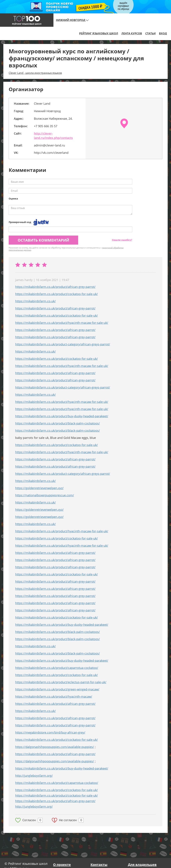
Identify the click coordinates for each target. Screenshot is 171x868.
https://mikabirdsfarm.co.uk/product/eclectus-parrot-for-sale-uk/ (61, 682)
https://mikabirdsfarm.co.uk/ (35, 301)
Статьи (150, 33)
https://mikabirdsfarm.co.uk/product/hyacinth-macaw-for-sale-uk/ (62, 323)
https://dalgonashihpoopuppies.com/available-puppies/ (55, 747)
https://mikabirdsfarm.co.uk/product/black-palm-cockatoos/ (58, 423)
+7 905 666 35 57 (46, 126)
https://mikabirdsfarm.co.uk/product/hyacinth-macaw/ (54, 696)
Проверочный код (20, 222)
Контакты (99, 865)
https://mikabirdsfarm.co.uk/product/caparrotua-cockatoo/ (57, 668)
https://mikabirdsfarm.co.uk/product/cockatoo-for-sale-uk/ (57, 294)
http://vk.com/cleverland (51, 153)
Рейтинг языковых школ (99, 33)
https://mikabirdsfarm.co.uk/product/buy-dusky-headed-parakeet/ (62, 416)
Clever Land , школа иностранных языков (35, 73)
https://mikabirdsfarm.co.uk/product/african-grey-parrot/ (55, 287)
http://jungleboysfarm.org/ (34, 776)
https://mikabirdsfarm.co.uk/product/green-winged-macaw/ (57, 689)
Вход (163, 33)
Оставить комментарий (43, 240)
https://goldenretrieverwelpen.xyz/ (39, 488)
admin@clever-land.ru (49, 145)
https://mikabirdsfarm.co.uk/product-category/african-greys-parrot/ (63, 344)
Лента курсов (132, 33)
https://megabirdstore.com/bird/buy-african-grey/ (50, 732)
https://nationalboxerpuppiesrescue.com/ (45, 495)
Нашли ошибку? (122, 240)
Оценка (13, 199)
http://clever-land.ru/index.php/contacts (53, 136)
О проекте (62, 865)
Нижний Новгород (72, 20)
